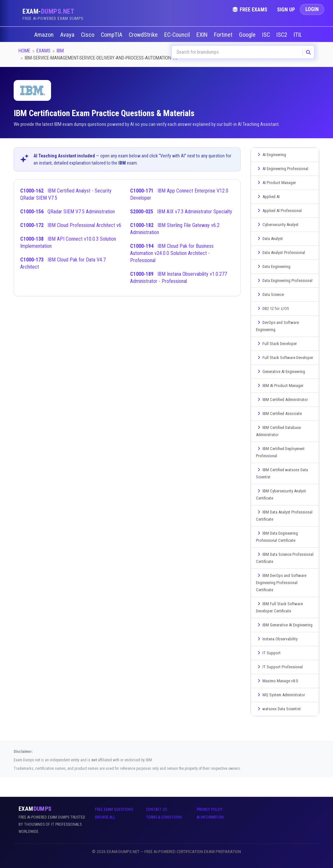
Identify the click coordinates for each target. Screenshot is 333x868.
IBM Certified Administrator (282, 400)
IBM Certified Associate (279, 414)
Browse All (105, 817)
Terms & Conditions (164, 817)
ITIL (299, 35)
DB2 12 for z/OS (273, 308)
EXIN (203, 35)
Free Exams (250, 10)
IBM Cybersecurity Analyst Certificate (281, 494)
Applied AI (268, 197)
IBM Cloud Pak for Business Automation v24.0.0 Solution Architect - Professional (172, 253)
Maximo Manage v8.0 (277, 681)
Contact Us (156, 809)
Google (248, 35)
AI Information (210, 817)
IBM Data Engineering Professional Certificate (277, 537)
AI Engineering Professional (282, 169)
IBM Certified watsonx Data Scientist (282, 473)
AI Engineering (271, 155)
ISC (267, 35)
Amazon (45, 35)
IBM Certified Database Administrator (278, 431)
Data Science (270, 294)
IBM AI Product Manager (280, 386)
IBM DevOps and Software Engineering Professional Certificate (281, 583)
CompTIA (112, 35)
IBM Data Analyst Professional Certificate (284, 516)
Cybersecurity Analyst (277, 225)
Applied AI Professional (279, 211)
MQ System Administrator (280, 695)
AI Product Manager (276, 183)
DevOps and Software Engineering (277, 326)
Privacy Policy (210, 809)
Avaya (68, 35)
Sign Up (286, 10)
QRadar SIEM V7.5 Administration (67, 212)
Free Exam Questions (114, 809)
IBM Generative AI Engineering (284, 625)
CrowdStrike (144, 35)
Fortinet (224, 35)
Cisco (88, 35)
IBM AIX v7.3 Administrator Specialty (181, 212)
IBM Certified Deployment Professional (280, 452)
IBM (60, 51)
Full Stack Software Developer (285, 358)
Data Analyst (269, 239)
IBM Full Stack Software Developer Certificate (279, 607)
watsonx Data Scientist (278, 709)
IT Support (268, 653)
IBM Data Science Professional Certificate (285, 558)
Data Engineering (273, 267)
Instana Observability (277, 639)
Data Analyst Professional (280, 253)
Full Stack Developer (276, 344)
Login (312, 9)
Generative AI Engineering (280, 372)
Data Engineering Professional (284, 280)
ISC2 (282, 35)
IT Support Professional (279, 667)
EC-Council (178, 35)
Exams (43, 51)
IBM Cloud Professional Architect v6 (71, 225)
